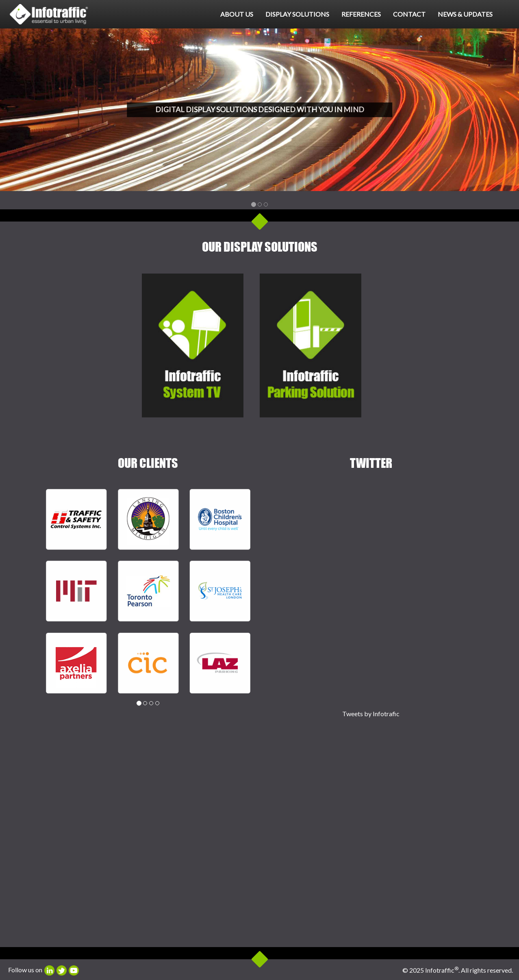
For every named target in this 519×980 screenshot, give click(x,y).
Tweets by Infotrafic (371, 714)
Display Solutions (297, 14)
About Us (237, 14)
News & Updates (465, 14)
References (361, 14)
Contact (409, 14)
